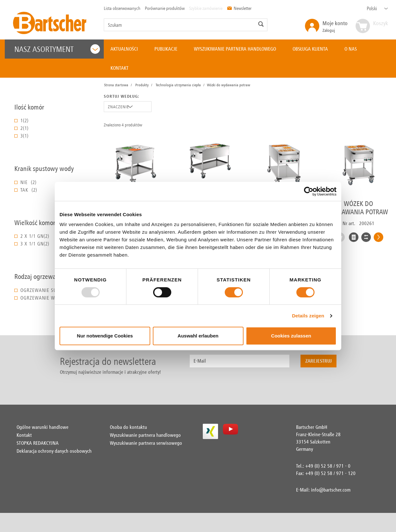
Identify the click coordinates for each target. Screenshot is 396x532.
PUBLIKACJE (166, 49)
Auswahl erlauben (198, 336)
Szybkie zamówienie (206, 8)
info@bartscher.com (331, 490)
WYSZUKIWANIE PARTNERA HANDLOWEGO (235, 49)
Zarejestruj (318, 361)
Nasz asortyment (57, 49)
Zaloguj (335, 26)
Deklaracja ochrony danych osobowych (54, 451)
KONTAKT (120, 68)
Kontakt (24, 435)
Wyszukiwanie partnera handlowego (145, 435)
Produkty (142, 85)
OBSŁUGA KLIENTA (310, 49)
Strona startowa (116, 85)
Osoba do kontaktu (128, 427)
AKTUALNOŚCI (124, 49)
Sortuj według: (121, 96)
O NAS (351, 49)
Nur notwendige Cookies (105, 336)
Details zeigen (308, 316)
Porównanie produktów (165, 8)
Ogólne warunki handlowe (42, 427)
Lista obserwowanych (122, 8)
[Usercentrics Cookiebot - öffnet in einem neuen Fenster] (309, 191)
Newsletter (239, 8)
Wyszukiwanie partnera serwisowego (146, 443)
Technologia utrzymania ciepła (178, 85)
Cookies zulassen (291, 336)
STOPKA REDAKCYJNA (38, 443)
